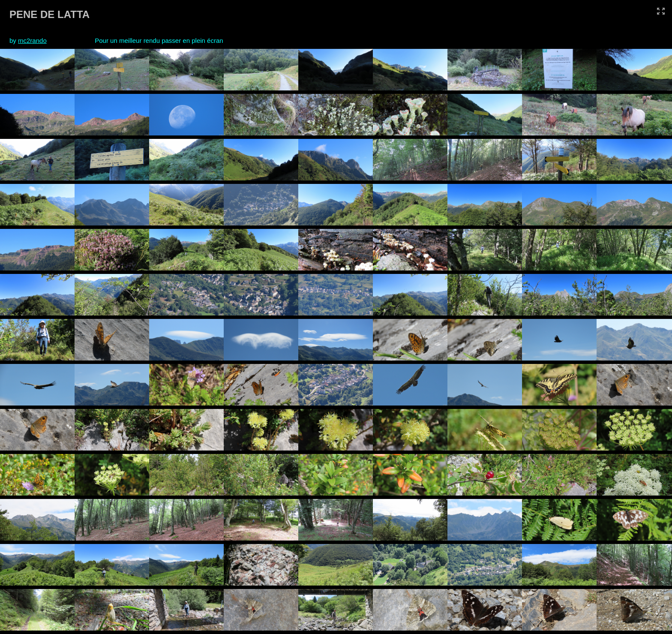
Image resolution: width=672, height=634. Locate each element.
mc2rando (32, 41)
